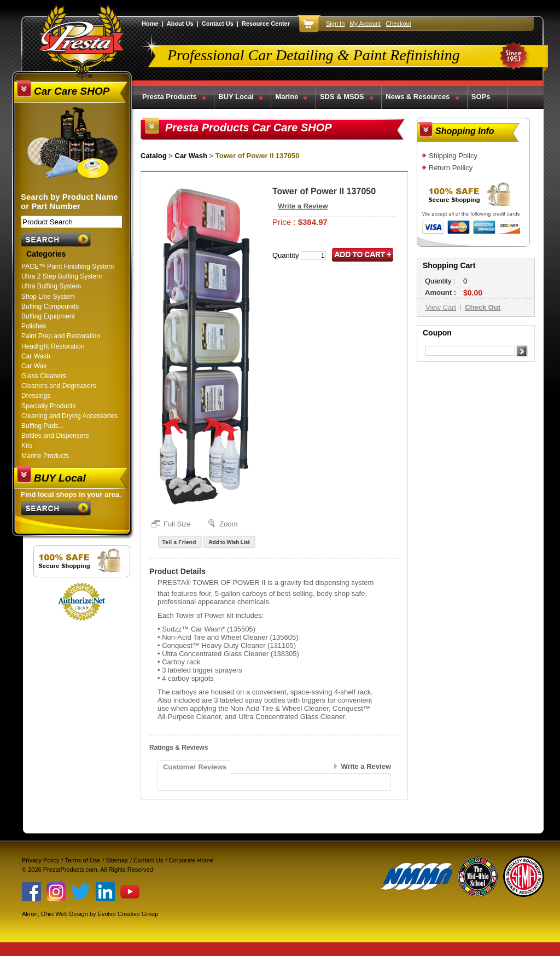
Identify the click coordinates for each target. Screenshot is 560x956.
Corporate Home (191, 860)
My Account (365, 24)
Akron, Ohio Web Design (55, 914)
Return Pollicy (451, 168)
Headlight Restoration (53, 346)
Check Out (483, 307)
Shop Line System (48, 297)
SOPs (481, 97)
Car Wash (36, 356)
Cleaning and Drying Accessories (69, 416)
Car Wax (34, 366)
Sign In (335, 24)
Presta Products (170, 97)
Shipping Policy (453, 156)
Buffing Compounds (50, 306)
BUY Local (236, 97)
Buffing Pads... (43, 426)
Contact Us (218, 24)
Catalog (154, 156)
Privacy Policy (40, 860)
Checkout (398, 24)
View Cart (441, 307)
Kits (27, 445)
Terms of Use (83, 860)
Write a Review (303, 206)
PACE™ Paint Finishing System (68, 266)
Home (150, 24)
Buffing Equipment (48, 316)
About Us (180, 24)
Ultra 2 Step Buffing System (62, 276)
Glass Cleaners (44, 376)
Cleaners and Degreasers (59, 386)
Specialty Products (48, 406)
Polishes (34, 326)
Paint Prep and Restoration (61, 336)
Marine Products (45, 456)
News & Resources (418, 97)
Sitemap (117, 860)
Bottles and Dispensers (55, 436)
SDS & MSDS (342, 97)
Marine (287, 97)
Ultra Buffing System (51, 286)
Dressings (36, 396)
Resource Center (266, 24)
